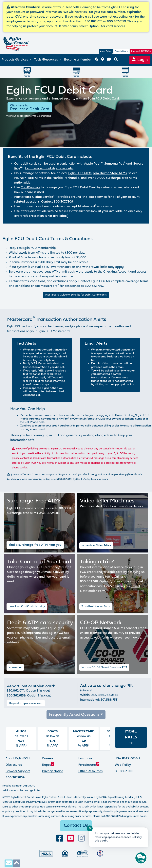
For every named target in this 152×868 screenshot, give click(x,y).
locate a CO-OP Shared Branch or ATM (104, 667)
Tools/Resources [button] (46, 60)
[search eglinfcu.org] (116, 60)
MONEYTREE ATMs (28, 178)
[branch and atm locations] (103, 60)
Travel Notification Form (96, 606)
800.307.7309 (63, 202)
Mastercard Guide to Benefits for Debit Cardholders (76, 295)
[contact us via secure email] (9, 863)
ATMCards (125, 72)
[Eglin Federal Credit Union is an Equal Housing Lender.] (65, 853)
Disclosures (14, 765)
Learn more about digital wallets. (49, 169)
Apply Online (106, 51)
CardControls (30, 188)
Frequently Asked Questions (76, 714)
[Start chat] (141, 858)
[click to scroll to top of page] (17, 863)
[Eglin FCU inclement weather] (96, 60)
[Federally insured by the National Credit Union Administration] (46, 853)
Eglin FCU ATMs (80, 173)
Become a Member (78, 60)
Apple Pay (92, 164)
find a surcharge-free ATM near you (35, 545)
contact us (26, 458)
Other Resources (90, 771)
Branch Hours (121, 51)
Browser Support (18, 771)
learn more (15, 667)
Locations (85, 759)
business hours (99, 479)
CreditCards (27, 72)
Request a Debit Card (30, 108)
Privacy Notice (53, 771)
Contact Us (76, 826)
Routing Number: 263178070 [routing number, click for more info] (19, 786)
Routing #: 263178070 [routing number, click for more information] (141, 51)
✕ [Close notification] (90, 828)
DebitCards (76, 72)
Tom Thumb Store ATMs (110, 173)
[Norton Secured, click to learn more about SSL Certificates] (83, 853)
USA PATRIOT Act (127, 759)
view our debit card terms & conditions (29, 116)
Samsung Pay (114, 164)
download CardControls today (27, 606)
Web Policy (123, 765)
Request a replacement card (26, 703)
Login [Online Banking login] (140, 60)
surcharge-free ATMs (121, 178)
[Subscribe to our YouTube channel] (71, 838)
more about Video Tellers (96, 545)
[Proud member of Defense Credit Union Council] (100, 853)
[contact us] (109, 60)
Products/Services (15, 60)
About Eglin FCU (18, 759)
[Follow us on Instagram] (81, 838)
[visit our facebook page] (60, 838)
